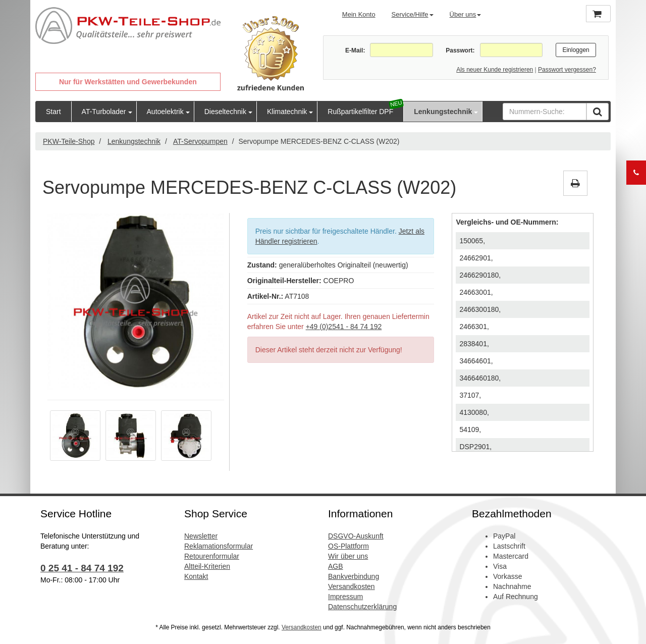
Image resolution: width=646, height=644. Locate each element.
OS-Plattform (348, 546)
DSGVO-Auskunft (356, 536)
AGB (336, 566)
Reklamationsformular (219, 546)
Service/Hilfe (413, 14)
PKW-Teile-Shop (69, 141)
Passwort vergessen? (567, 70)
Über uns (466, 14)
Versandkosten (352, 586)
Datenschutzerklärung (362, 607)
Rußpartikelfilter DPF (360, 112)
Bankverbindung (354, 576)
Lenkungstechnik (443, 112)
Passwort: (460, 50)
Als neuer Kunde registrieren (495, 70)
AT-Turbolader (104, 112)
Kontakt (196, 576)
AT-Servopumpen (200, 141)
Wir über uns (348, 556)
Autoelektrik (165, 112)
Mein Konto (359, 14)
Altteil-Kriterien (207, 566)
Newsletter (201, 536)
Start (53, 112)
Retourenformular (212, 556)
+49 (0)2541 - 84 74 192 (344, 327)
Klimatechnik (287, 112)
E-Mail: (355, 50)
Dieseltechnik (225, 112)
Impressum (345, 597)
